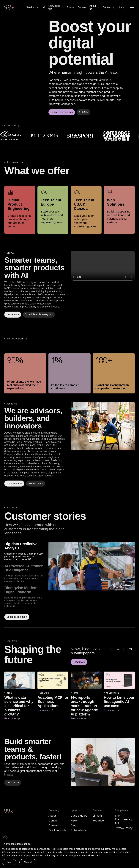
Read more (12, 719)
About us (94, 7)
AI (44, 7)
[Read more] (103, 426)
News (74, 820)
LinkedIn (98, 816)
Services (33, 7)
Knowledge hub (56, 7)
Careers (82, 7)
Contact (53, 820)
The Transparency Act (123, 819)
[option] (25, 551)
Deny (9, 862)
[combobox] (122, 7)
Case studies (79, 816)
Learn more (46, 710)
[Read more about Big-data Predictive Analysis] (92, 581)
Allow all (28, 862)
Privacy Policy (124, 828)
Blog (73, 825)
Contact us (108, 7)
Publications (78, 830)
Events (71, 7)
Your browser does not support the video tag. (103, 267)
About (52, 816)
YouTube (98, 820)
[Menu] (132, 7)
